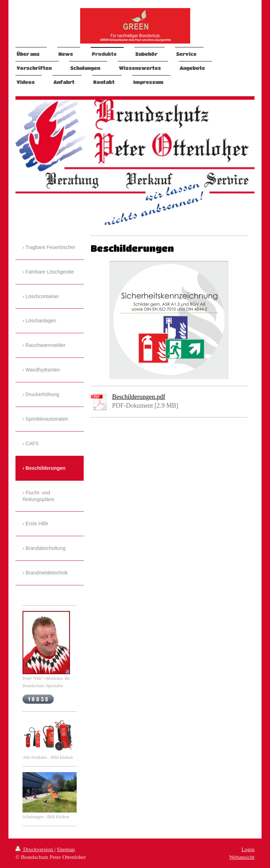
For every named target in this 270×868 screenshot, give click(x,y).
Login (248, 849)
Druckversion (35, 849)
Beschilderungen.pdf (139, 397)
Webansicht (242, 857)
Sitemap (66, 849)
